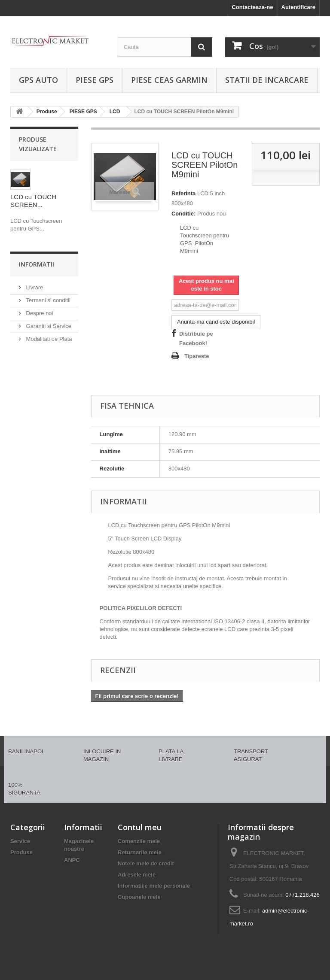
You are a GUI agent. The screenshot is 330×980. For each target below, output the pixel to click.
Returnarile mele (140, 852)
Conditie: (183, 214)
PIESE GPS (95, 80)
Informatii (37, 264)
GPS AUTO (38, 80)
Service (20, 841)
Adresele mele (137, 875)
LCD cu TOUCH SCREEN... (33, 201)
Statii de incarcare (267, 80)
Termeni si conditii (47, 300)
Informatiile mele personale (154, 886)
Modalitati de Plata (48, 339)
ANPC (72, 860)
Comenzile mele (139, 841)
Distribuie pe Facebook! (196, 338)
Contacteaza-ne (252, 7)
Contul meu (140, 827)
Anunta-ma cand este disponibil (216, 322)
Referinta (183, 193)
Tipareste (197, 356)
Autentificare (298, 7)
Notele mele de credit (146, 863)
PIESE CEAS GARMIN (169, 80)
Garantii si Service (48, 326)
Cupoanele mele (139, 897)
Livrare (34, 287)
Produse (21, 852)
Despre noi (39, 313)
